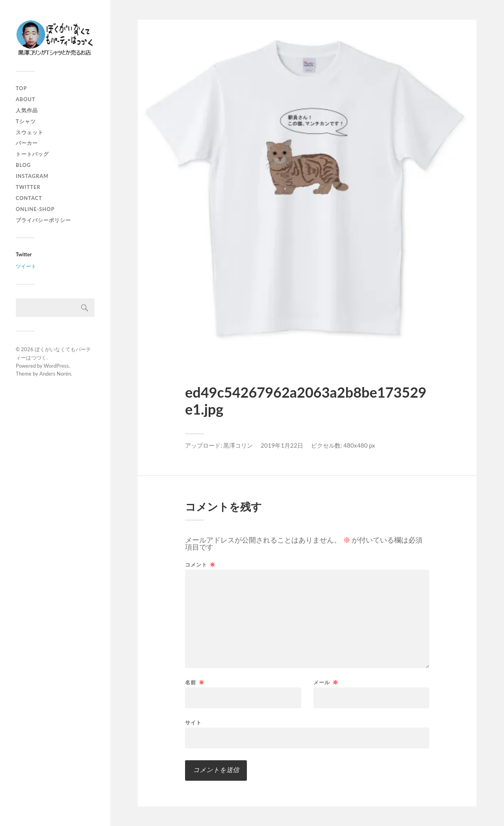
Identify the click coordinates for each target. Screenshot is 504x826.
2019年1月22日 (282, 445)
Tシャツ (26, 121)
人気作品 (27, 110)
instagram (32, 176)
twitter (28, 187)
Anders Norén (55, 374)
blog (23, 165)
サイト (193, 722)
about (26, 99)
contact (29, 198)
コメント (200, 565)
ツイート (26, 266)
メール (326, 682)
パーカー (27, 143)
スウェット (30, 132)
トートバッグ (32, 154)
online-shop (35, 209)
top (21, 88)
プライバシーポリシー (43, 220)
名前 (195, 682)
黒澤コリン (238, 445)
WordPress (56, 366)
